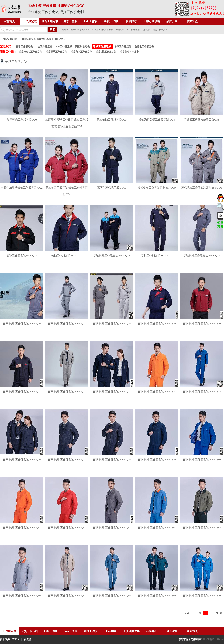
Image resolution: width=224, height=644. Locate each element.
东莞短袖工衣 (122, 30)
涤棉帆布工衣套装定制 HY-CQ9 (157, 188)
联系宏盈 (192, 21)
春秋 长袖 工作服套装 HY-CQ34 (157, 528)
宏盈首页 (9, 21)
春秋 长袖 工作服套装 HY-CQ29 (157, 460)
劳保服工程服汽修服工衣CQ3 (202, 120)
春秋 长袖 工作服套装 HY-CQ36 (22, 596)
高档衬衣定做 (83, 47)
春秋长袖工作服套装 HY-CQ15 (202, 256)
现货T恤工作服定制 (106, 52)
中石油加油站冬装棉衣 (103, 30)
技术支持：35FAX (10, 639)
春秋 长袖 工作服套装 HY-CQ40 (202, 596)
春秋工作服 (111, 21)
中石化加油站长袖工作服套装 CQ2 (22, 188)
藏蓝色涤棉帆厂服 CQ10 (112, 188)
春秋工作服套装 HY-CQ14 (157, 256)
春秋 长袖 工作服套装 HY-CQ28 (112, 460)
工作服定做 (30, 21)
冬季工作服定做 (123, 47)
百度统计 (29, 639)
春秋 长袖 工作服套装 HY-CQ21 (22, 392)
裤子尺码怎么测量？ (80, 30)
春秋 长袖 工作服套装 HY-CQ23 (112, 392)
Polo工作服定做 (64, 47)
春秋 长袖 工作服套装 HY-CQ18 (112, 324)
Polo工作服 (91, 21)
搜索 (52, 30)
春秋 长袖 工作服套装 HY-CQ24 (157, 392)
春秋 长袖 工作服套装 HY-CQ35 (202, 528)
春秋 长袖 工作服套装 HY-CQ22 (67, 392)
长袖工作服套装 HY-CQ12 (67, 256)
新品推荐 (131, 21)
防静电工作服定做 (144, 47)
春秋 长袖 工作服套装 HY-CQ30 (202, 460)
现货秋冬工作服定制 (82, 52)
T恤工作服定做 (44, 47)
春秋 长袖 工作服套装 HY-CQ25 (202, 392)
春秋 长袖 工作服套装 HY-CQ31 (22, 528)
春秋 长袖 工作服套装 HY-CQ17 (67, 324)
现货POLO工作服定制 (30, 52)
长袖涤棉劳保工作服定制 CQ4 (157, 120)
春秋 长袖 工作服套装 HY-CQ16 (22, 324)
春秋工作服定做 (55, 39)
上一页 (198, 613)
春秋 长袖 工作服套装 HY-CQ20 (202, 324)
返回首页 (192, 631)
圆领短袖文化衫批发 (141, 30)
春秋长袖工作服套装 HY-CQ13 (112, 256)
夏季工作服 (70, 21)
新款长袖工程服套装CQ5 (112, 120)
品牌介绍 (172, 21)
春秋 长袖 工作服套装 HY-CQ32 (67, 528)
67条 (187, 613)
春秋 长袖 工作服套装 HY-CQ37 (67, 596)
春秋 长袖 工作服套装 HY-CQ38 (112, 596)
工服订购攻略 (152, 21)
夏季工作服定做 (24, 47)
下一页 (219, 613)
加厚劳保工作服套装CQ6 (22, 120)
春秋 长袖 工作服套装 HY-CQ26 (22, 460)
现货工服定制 (50, 21)
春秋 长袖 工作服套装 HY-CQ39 (157, 596)
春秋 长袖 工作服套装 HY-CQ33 (112, 528)
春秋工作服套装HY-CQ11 (22, 256)
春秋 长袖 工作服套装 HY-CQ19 (157, 324)
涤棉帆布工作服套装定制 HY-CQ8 (202, 188)
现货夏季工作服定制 (57, 52)
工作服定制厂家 (8, 39)
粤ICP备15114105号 (214, 639)
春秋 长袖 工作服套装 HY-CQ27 (67, 460)
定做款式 (39, 39)
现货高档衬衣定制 (129, 52)
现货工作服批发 (160, 30)
